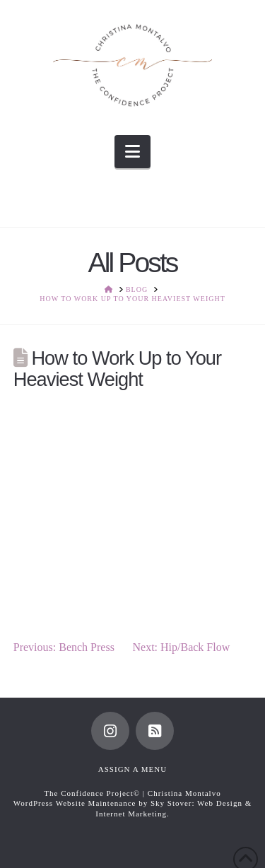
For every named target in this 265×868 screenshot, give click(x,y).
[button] (132, 152)
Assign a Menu (132, 769)
